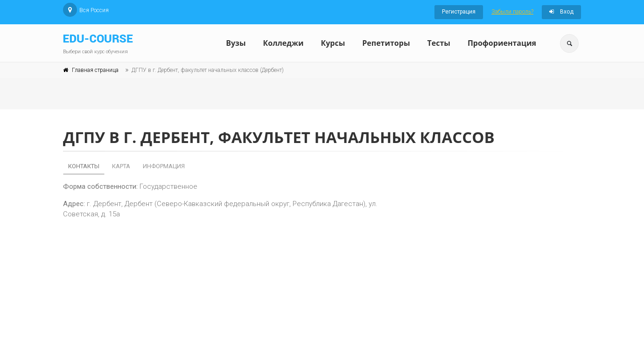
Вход (561, 12)
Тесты (438, 43)
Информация (164, 166)
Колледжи (283, 43)
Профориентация (502, 43)
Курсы (333, 43)
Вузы (236, 43)
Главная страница (95, 70)
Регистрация (459, 12)
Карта (121, 166)
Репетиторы (386, 43)
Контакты (84, 166)
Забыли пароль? (512, 12)
